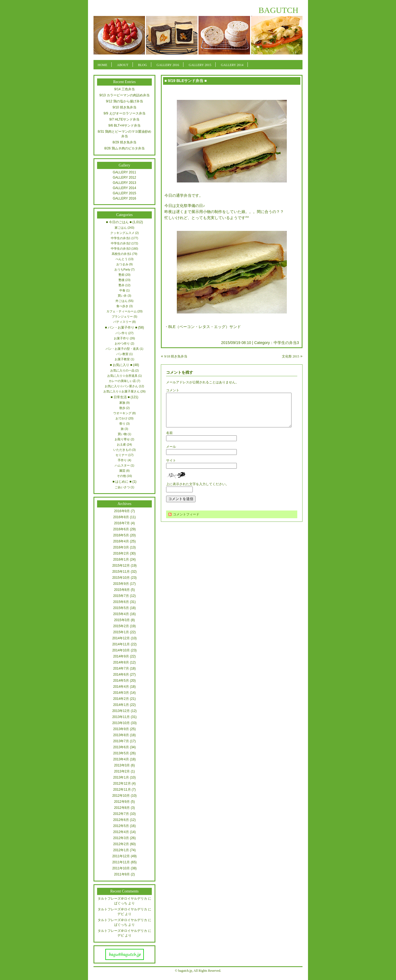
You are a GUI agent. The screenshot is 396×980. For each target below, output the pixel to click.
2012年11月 (122, 790)
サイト (171, 467)
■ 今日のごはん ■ (119, 222)
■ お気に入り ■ (121, 365)
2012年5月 (121, 826)
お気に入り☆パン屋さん (121, 386)
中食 (122, 290)
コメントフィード (186, 521)
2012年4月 (121, 832)
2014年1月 (121, 705)
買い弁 (122, 296)
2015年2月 (121, 626)
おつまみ (122, 264)
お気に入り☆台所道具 (122, 376)
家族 (122, 403)
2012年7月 (121, 814)
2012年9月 (122, 802)
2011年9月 (122, 874)
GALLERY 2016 (168, 65)
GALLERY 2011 (124, 172)
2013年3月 (122, 765)
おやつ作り (122, 343)
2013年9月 (121, 729)
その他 (121, 476)
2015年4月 (121, 614)
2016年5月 (121, 535)
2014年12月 (121, 638)
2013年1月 (121, 777)
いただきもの (122, 450)
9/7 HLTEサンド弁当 (125, 119)
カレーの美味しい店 (122, 381)
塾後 (122, 280)
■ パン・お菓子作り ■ (121, 327)
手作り (122, 460)
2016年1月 (121, 559)
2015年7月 (121, 596)
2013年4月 (121, 759)
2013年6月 (121, 747)
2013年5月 (121, 753)
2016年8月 (121, 517)
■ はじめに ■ (122, 482)
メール (171, 453)
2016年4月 (121, 541)
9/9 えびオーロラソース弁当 (124, 113)
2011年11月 (121, 862)
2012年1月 (121, 850)
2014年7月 (121, 668)
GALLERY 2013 (124, 183)
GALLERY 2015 (200, 65)
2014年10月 (121, 650)
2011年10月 (121, 868)
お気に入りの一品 (122, 370)
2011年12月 (121, 856)
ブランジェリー (122, 316)
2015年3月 (122, 620)
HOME (102, 65)
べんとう (122, 259)
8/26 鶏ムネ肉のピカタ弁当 (124, 148)
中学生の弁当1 (121, 238)
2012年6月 (121, 820)
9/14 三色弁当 (124, 89)
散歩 (122, 408)
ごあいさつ (122, 487)
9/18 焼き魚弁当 (176, 356)
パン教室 (122, 354)
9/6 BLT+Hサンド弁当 (124, 125)
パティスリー (122, 322)
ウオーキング (122, 413)
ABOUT (123, 65)
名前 (169, 440)
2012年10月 (121, 796)
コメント (173, 390)
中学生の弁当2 (121, 243)
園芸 (122, 471)
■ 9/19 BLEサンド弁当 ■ (186, 81)
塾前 (122, 275)
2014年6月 (121, 675)
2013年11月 (121, 717)
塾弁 (122, 285)
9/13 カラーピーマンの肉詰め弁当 (124, 95)
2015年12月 (121, 566)
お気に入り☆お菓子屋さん (122, 391)
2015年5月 (121, 608)
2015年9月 (121, 584)
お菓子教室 (122, 359)
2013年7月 (121, 741)
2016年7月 (122, 523)
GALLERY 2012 (124, 178)
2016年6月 (121, 529)
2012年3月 (121, 838)
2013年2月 (122, 771)
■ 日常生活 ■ (120, 397)
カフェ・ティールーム (122, 311)
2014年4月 (121, 687)
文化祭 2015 (291, 356)
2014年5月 (121, 681)
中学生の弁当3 (286, 343)
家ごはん (121, 228)
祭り (122, 424)
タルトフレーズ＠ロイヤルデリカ (122, 899)
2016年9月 (122, 511)
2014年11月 (121, 644)
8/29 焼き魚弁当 (124, 142)
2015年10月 (121, 578)
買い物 (122, 434)
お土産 (121, 444)
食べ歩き (122, 306)
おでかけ (122, 418)
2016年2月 (121, 553)
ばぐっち (121, 903)
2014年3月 (121, 693)
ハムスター (122, 465)
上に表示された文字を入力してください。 (197, 491)
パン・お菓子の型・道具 (122, 349)
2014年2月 (121, 699)
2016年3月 (121, 547)
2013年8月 (121, 735)
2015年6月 (121, 602)
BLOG (143, 65)
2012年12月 (122, 784)
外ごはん (122, 301)
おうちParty (122, 269)
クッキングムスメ (122, 233)
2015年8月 (122, 590)
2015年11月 (121, 572)
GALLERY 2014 (232, 65)
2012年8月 (122, 808)
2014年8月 (121, 662)
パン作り (122, 333)
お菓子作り (121, 338)
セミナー (122, 455)
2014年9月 (121, 656)
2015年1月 (121, 632)
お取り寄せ (122, 439)
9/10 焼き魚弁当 (124, 107)
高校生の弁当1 (122, 254)
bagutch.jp (185, 971)
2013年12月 (121, 711)
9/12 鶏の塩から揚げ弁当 (124, 101)
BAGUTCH (278, 10)
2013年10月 (121, 723)
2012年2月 (121, 844)
